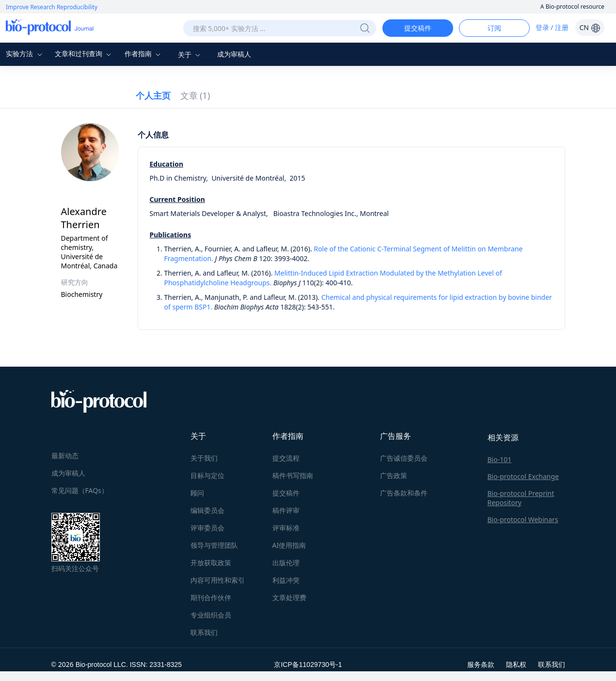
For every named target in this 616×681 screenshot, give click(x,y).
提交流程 (286, 458)
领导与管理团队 (214, 545)
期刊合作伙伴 (211, 597)
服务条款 (481, 664)
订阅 (494, 28)
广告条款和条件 (404, 493)
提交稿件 (418, 28)
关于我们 (204, 458)
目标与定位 (207, 475)
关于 (190, 54)
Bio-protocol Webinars (523, 519)
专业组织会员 (211, 615)
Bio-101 (500, 459)
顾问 (197, 493)
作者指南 (144, 54)
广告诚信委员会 (404, 458)
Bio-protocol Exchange (523, 476)
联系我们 (204, 632)
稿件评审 (286, 510)
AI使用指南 (289, 545)
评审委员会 (207, 528)
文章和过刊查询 (84, 54)
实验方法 (25, 54)
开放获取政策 (211, 563)
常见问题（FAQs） (80, 490)
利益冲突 (286, 580)
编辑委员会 (207, 510)
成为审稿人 (234, 54)
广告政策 (394, 475)
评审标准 (286, 528)
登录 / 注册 (552, 27)
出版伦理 (286, 563)
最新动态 (65, 456)
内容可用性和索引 (218, 580)
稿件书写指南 (293, 475)
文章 (195, 95)
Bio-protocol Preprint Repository (521, 498)
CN (590, 27)
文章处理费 (289, 597)
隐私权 (516, 664)
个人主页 (153, 95)
